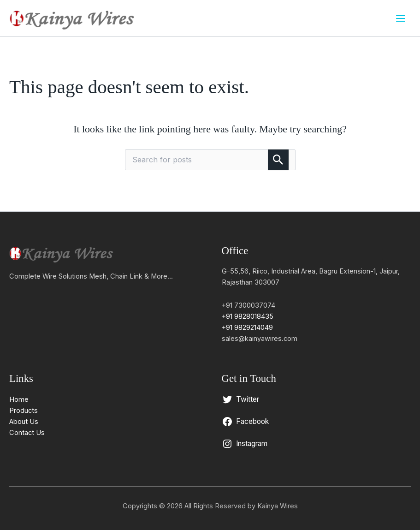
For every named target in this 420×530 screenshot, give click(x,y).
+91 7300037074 (248, 305)
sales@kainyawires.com (260, 339)
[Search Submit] (278, 160)
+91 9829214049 (247, 328)
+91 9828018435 (248, 316)
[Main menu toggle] (401, 18)
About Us (24, 422)
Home (19, 399)
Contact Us (27, 433)
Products (24, 411)
